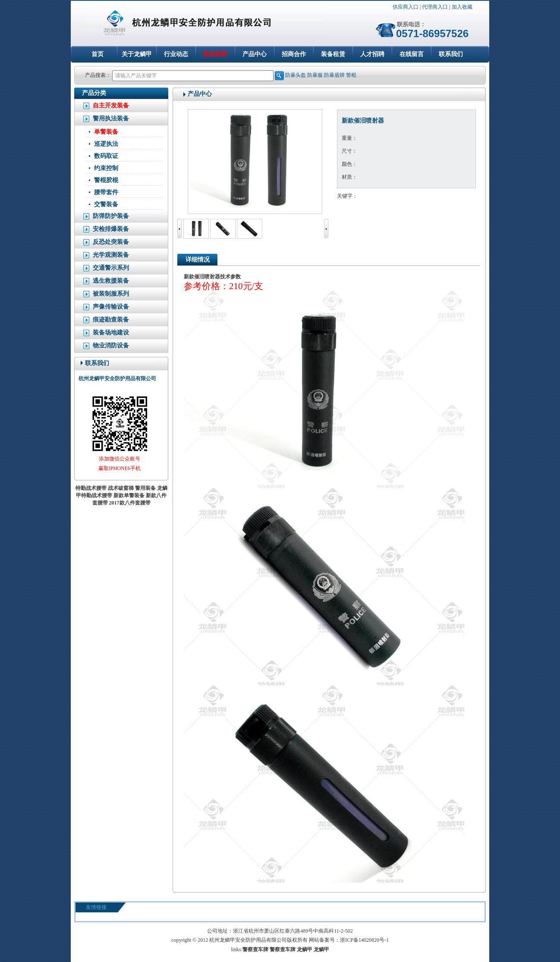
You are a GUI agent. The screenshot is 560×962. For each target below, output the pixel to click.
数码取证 (106, 156)
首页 (98, 54)
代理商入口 (435, 7)
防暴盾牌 (334, 75)
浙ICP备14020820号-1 (364, 940)
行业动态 (176, 54)
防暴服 (315, 75)
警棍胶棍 (106, 180)
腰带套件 (106, 192)
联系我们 (451, 54)
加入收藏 (462, 7)
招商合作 (294, 54)
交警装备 (106, 204)
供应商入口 (406, 7)
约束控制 (106, 168)
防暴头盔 (296, 75)
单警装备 (106, 132)
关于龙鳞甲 (137, 54)
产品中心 (255, 54)
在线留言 (412, 54)
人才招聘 (372, 54)
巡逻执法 (106, 144)
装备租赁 (333, 54)
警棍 (351, 75)
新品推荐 (215, 54)
